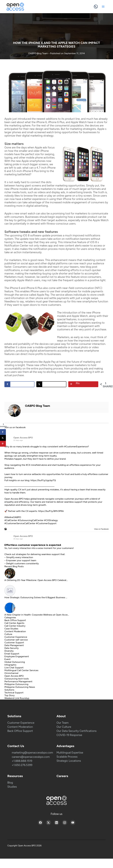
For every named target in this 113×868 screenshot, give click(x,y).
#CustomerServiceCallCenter (20, 523)
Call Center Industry (15, 626)
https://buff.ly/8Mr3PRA (51, 511)
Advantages (65, 746)
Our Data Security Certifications (77, 731)
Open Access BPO (23, 438)
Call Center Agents (14, 623)
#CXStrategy (51, 520)
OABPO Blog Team (38, 53)
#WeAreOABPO (13, 517)
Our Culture (64, 727)
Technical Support (14, 693)
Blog (10, 783)
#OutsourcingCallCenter (31, 520)
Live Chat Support (14, 668)
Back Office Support (15, 620)
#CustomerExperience (76, 447)
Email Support (12, 654)
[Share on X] (51, 384)
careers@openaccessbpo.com (31, 757)
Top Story (9, 695)
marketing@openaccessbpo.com (32, 753)
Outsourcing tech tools (17, 679)
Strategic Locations (69, 761)
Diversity (9, 651)
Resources (15, 776)
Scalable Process (67, 757)
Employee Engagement (17, 656)
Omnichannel (11, 673)
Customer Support (14, 643)
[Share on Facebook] (19, 384)
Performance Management (18, 681)
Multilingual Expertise (70, 753)
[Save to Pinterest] (83, 384)
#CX (28, 465)
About (61, 716)
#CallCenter (11, 520)
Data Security (12, 648)
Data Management (14, 645)
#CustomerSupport (46, 523)
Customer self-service (16, 640)
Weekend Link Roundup (17, 698)
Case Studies (11, 629)
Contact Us (16, 746)
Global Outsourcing (15, 662)
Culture (8, 634)
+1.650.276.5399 (22, 765)
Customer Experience (16, 637)
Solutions (9, 690)
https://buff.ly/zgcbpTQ (43, 480)
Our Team (63, 723)
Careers (62, 776)
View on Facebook (101, 529)
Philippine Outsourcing (16, 684)
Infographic (10, 665)
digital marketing (32, 136)
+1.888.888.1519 (22, 761)
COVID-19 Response (69, 735)
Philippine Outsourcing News (20, 687)
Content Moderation (15, 631)
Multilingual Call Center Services (21, 670)
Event (7, 659)
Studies (12, 787)
